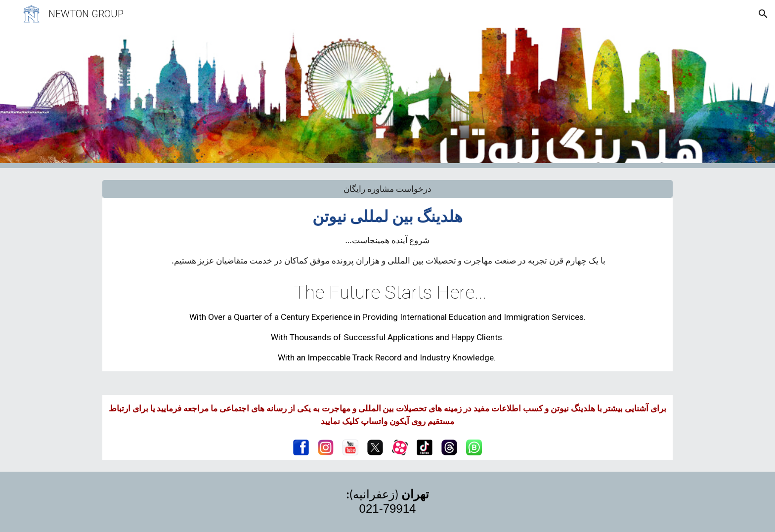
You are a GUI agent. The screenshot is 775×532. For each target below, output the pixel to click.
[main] (387, 236)
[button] (763, 14)
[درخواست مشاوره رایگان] (387, 189)
